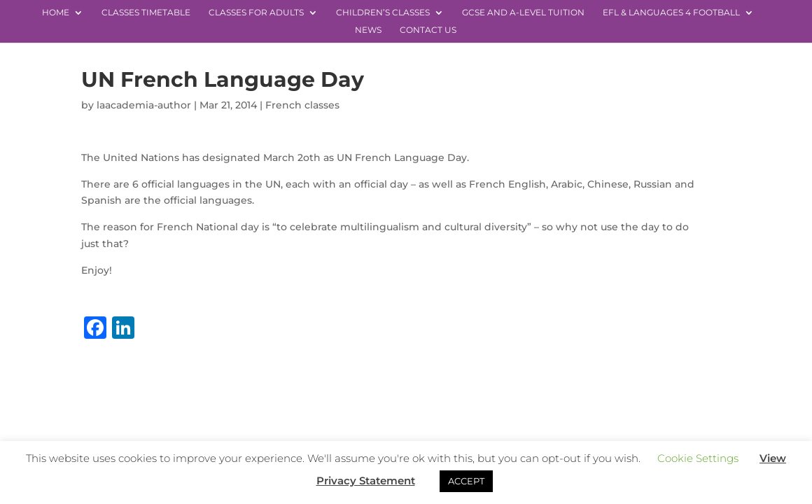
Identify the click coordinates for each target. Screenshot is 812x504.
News (368, 30)
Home (56, 13)
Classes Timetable (146, 13)
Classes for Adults (256, 13)
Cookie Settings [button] (698, 458)
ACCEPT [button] (466, 481)
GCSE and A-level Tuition (523, 13)
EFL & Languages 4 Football (671, 13)
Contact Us (428, 30)
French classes (302, 105)
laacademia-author (144, 105)
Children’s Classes (383, 13)
